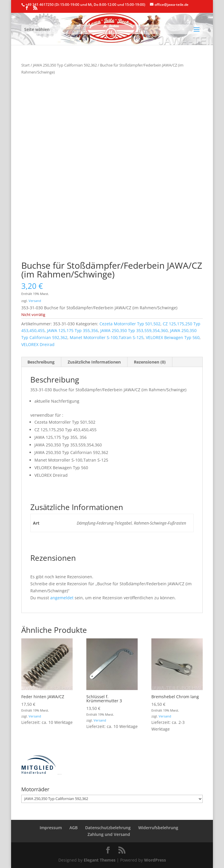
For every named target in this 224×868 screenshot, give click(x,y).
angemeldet (62, 598)
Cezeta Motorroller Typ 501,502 (130, 324)
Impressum (51, 828)
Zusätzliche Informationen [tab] (94, 362)
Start (26, 65)
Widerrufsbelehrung (158, 828)
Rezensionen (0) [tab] (150, 362)
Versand (35, 301)
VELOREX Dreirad (38, 344)
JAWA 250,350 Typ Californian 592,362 (65, 65)
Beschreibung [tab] (41, 362)
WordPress (155, 860)
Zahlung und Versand (109, 834)
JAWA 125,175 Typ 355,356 (72, 330)
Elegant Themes (100, 860)
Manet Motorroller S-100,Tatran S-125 (107, 337)
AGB (73, 828)
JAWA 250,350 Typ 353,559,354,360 (134, 330)
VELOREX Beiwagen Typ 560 (173, 337)
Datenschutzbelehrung (108, 828)
